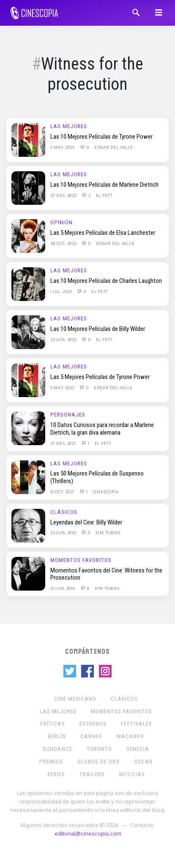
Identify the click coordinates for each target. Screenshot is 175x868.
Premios (51, 762)
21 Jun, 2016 (63, 588)
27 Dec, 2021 (64, 443)
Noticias (132, 774)
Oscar (143, 762)
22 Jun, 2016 (64, 532)
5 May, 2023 (63, 387)
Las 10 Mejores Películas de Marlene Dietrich (104, 185)
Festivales (137, 724)
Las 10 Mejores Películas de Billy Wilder (98, 329)
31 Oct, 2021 (63, 492)
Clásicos (64, 512)
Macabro (130, 736)
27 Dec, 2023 (64, 195)
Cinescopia (106, 492)
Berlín (57, 736)
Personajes (68, 415)
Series (56, 774)
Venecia (138, 749)
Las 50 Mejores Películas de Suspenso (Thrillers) (97, 477)
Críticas (52, 724)
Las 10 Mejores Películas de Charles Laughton (106, 281)
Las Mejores (69, 126)
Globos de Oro (98, 762)
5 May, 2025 (63, 147)
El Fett (104, 195)
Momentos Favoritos (81, 560)
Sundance (57, 749)
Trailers (92, 774)
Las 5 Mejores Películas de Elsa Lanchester (103, 233)
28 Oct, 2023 (64, 243)
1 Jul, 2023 (62, 291)
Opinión (62, 222)
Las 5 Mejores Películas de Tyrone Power (100, 377)
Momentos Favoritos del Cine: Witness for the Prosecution (106, 574)
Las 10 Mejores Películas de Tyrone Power (101, 137)
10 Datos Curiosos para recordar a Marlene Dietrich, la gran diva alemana (102, 429)
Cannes (91, 736)
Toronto (99, 749)
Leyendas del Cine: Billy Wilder (86, 522)
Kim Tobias (108, 532)
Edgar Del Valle (114, 147)
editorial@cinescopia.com (88, 833)
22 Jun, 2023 (64, 339)
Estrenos (93, 724)
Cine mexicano (75, 699)
